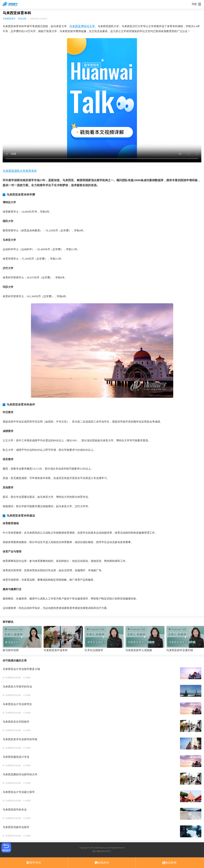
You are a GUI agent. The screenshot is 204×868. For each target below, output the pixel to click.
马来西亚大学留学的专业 (17, 687)
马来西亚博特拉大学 (82, 26)
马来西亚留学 (9, 19)
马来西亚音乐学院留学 (16, 722)
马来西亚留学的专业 (15, 810)
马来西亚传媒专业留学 (16, 827)
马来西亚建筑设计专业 (16, 757)
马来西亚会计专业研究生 (17, 704)
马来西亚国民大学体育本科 (20, 171)
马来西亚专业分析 (13, 678)
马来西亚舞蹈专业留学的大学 (20, 774)
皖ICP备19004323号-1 (102, 851)
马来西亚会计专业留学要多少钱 (21, 669)
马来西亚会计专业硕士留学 (19, 792)
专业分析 (22, 19)
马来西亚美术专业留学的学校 (20, 739)
